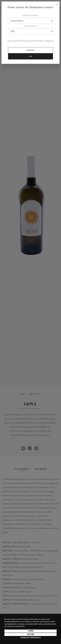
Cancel (31, 50)
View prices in (31, 26)
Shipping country (31, 15)
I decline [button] (31, 634)
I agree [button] (30, 631)
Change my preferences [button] (30, 638)
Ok (30, 56)
